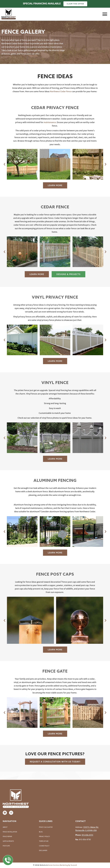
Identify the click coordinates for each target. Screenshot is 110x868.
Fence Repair (7, 837)
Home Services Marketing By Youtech (62, 865)
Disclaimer (43, 851)
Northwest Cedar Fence (61, 91)
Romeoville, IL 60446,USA (86, 830)
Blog (41, 832)
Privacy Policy (44, 837)
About (5, 827)
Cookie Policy (44, 846)
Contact (81, 821)
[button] (105, 14)
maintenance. (50, 122)
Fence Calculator (46, 827)
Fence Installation (10, 832)
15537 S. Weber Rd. (91, 827)
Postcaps (6, 846)
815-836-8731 (87, 835)
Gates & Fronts (8, 841)
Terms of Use (44, 841)
